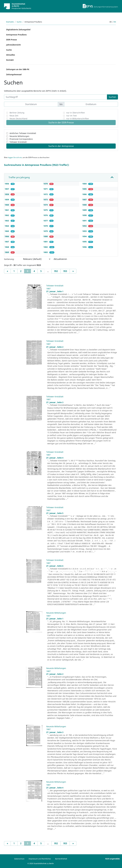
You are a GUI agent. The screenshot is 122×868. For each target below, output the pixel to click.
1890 (85, 215)
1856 (7, 184)
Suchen (112, 97)
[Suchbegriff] (56, 97)
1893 (85, 231)
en (115, 22)
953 (65, 271)
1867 (7, 242)
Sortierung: (9, 259)
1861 (7, 210)
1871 (46, 189)
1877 (46, 221)
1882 (46, 247)
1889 (85, 210)
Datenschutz (19, 859)
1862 (7, 215)
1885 (85, 189)
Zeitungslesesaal (14, 74)
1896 (85, 247)
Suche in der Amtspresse (61, 146)
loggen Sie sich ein (15, 157)
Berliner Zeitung (17, 113)
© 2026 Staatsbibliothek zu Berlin (41, 863)
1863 (7, 221)
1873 (46, 200)
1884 (85, 184)
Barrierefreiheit (61, 859)
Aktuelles (11, 55)
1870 (46, 184)
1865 (7, 231)
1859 (7, 200)
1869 (7, 252)
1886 (85, 194)
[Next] (73, 271)
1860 (7, 205)
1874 (46, 205)
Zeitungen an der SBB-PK (18, 69)
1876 (46, 215)
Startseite (10, 22)
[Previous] (7, 271)
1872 (46, 194)
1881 (46, 242)
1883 (46, 252)
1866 (7, 236)
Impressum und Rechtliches (40, 859)
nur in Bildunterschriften (78, 119)
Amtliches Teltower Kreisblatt (23, 133)
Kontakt (10, 60)
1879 (46, 231)
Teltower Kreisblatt (18, 142)
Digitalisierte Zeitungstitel (18, 30)
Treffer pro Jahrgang (19, 177)
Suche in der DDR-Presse (61, 123)
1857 (7, 189)
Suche (19, 22)
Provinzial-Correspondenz (21, 139)
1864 (7, 226)
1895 (85, 242)
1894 (85, 236)
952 (56, 271)
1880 (46, 236)
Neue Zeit (14, 116)
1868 (7, 247)
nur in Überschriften (76, 113)
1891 (85, 221)
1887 (85, 200)
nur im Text (71, 116)
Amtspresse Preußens (16, 35)
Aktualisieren (60, 259)
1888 (85, 205)
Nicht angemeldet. (113, 859)
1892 (85, 226)
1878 (46, 226)
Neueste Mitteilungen (19, 136)
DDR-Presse (12, 40)
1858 (7, 194)
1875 (46, 210)
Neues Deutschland (18, 119)
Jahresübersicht (13, 45)
